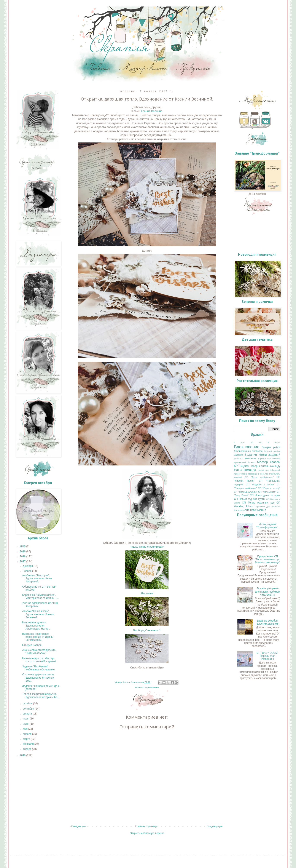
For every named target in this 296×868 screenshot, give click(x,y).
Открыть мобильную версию (147, 833)
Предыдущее (215, 826)
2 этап (240, 442)
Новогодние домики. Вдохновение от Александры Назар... (36, 626)
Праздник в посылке (258, 474)
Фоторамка (239, 510)
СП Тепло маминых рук (258, 503)
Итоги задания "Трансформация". (268, 526)
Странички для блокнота (267, 506)
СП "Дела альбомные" (259, 477)
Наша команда (245, 470)
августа (28, 714)
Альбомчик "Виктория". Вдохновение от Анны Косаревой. (37, 579)
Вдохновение (152, 687)
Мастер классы (269, 462)
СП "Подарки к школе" (260, 484)
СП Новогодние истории (265, 495)
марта (27, 739)
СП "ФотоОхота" (267, 492)
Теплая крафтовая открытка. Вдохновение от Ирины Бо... (41, 695)
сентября (29, 709)
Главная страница (146, 826)
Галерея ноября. (32, 645)
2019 (23, 551)
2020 (23, 546)
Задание (239, 455)
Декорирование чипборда (248, 451)
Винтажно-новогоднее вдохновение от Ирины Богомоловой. (38, 637)
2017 (23, 561)
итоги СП (239, 458)
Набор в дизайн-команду (265, 466)
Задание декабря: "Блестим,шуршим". (267, 622)
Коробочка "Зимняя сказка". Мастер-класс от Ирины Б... (41, 596)
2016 (23, 755)
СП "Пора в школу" (269, 488)
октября (28, 703)
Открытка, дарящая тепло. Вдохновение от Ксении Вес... (38, 678)
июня (26, 724)
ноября (28, 571)
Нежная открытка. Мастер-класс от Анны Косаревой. (40, 660)
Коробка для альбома (269, 458)
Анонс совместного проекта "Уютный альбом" (39, 652)
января (27, 749)
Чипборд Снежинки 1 (147, 630)
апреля (28, 734)
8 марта (274, 442)
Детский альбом (272, 451)
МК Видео (241, 466)
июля (26, 719)
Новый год (263, 470)
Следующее (79, 826)
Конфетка (251, 458)
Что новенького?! (255, 510)
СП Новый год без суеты (250, 499)
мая (26, 729)
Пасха (244, 474)
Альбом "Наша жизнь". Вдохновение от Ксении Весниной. (38, 614)
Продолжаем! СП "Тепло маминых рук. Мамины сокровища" (268, 560)
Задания (251, 455)
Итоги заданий (269, 455)
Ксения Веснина (152, 111)
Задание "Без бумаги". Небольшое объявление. (39, 668)
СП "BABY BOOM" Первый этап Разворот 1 (268, 656)
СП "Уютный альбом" (246, 492)
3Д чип (256, 442)
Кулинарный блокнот (245, 462)
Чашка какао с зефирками (147, 547)
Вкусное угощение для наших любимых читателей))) (268, 592)
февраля (29, 744)
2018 (23, 556)
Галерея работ (271, 447)
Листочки (147, 593)
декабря (28, 566)
